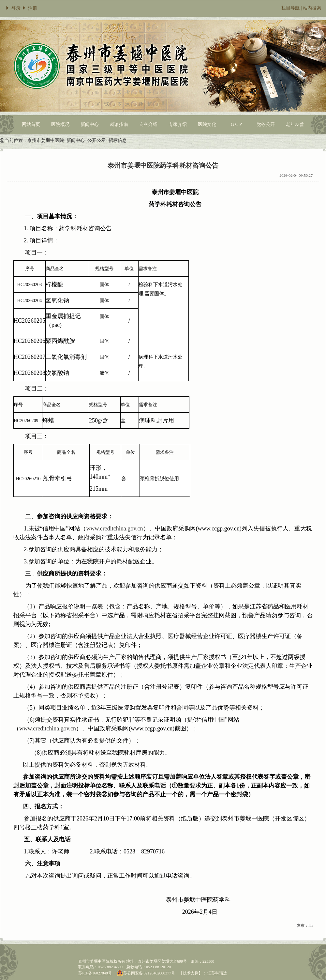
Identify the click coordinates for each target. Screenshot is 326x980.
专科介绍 (148, 124)
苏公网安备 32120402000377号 (146, 973)
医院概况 (60, 124)
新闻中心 (90, 124)
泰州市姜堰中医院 (46, 140)
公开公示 (96, 140)
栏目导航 (290, 8)
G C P (236, 124)
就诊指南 (119, 124)
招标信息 (118, 140)
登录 (13, 8)
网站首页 (31, 124)
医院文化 (207, 124)
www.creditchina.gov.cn (48, 728)
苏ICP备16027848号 (95, 973)
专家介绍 (178, 124)
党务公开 (266, 124)
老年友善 (295, 124)
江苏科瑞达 (217, 973)
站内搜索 (312, 8)
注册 (29, 8)
